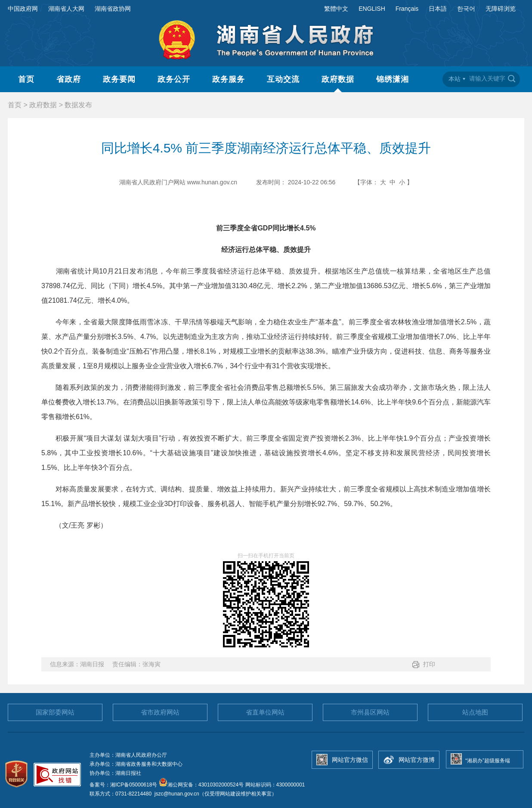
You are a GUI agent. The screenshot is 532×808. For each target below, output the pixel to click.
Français (407, 9)
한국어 (466, 9)
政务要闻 (119, 79)
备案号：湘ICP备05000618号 (124, 785)
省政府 (69, 79)
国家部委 (55, 712)
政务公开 (174, 79)
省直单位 (265, 712)
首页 (26, 79)
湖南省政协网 (113, 9)
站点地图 (475, 712)
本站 (455, 79)
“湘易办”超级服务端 (488, 761)
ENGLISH (372, 9)
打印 (429, 664)
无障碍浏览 (501, 9)
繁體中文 (336, 9)
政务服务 (229, 79)
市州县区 (370, 712)
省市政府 (160, 712)
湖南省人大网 (66, 9)
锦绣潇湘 (393, 79)
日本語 (438, 9)
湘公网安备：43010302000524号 (201, 785)
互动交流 (283, 79)
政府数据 (338, 79)
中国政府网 (23, 9)
